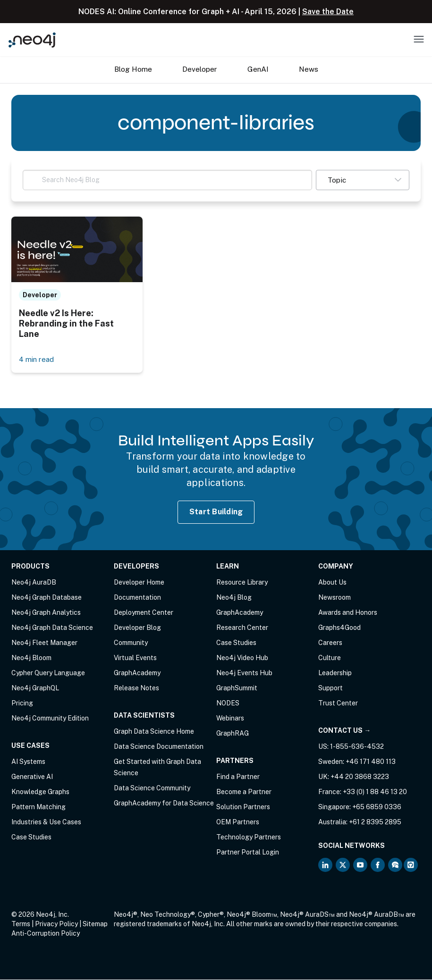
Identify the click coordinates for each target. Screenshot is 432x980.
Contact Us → (344, 731)
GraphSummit (237, 688)
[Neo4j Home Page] (32, 40)
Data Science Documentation (159, 747)
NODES (228, 704)
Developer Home (139, 583)
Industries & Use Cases (46, 822)
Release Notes (136, 688)
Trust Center (338, 704)
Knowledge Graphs (40, 792)
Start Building (216, 512)
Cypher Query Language (48, 673)
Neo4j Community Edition (50, 719)
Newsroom (335, 598)
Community (131, 643)
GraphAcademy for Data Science (164, 804)
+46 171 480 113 (371, 762)
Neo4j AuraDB (34, 583)
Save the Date (328, 12)
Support (330, 688)
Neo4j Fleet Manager (44, 643)
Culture (330, 658)
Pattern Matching (38, 807)
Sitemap (95, 924)
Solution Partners (243, 807)
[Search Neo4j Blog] (167, 180)
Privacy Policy (56, 924)
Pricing (22, 704)
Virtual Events (135, 658)
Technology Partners (249, 838)
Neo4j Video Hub (242, 658)
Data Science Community (152, 788)
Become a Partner (244, 792)
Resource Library (242, 583)
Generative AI (32, 777)
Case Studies (31, 838)
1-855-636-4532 (357, 747)
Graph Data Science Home (154, 732)
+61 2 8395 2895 (375, 822)
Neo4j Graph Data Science (52, 628)
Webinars (230, 719)
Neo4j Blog (234, 598)
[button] (363, 180)
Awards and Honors (348, 613)
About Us (332, 583)
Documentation (137, 598)
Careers (330, 643)
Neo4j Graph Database (47, 598)
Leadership (335, 673)
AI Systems (28, 762)
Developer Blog (137, 628)
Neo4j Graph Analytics (46, 613)
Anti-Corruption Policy (46, 934)
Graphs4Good (339, 628)
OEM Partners (238, 822)
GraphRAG (233, 734)
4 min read (37, 360)
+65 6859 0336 (377, 807)
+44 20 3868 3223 (360, 777)
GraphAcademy (137, 673)
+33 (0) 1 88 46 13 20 (375, 792)
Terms (21, 924)
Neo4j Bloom (31, 658)
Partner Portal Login (248, 853)
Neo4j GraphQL (35, 688)
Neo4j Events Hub (244, 673)
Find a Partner (238, 777)
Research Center (242, 628)
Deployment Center (144, 613)
